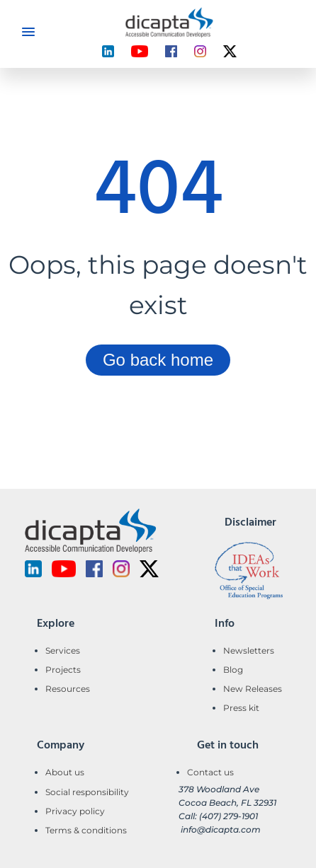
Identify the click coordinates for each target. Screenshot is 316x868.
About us (65, 772)
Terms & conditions (86, 830)
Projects (63, 670)
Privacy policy (75, 811)
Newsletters (249, 650)
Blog (233, 670)
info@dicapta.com (221, 829)
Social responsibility (87, 792)
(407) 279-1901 (228, 816)
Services (63, 650)
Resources (68, 689)
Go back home (158, 360)
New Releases (253, 689)
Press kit (241, 708)
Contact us (210, 772)
